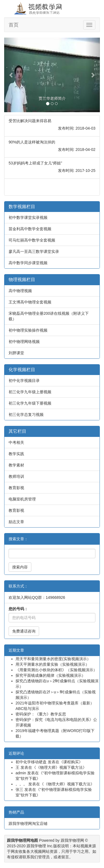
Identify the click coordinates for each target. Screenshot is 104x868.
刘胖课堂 (16, 353)
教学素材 (16, 465)
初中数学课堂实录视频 (28, 217)
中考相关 (16, 442)
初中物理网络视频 (24, 342)
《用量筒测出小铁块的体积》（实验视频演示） (56, 670)
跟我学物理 (36, 846)
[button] (11, 75)
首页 (14, 25)
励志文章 (16, 522)
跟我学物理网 (72, 840)
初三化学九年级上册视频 (30, 392)
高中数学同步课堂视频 (28, 263)
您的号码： (18, 609)
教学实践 (16, 454)
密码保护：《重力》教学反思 (41, 714)
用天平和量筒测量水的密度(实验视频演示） (53, 659)
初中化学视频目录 (24, 381)
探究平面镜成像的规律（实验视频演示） (50, 675)
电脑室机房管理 (22, 499)
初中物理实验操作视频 (28, 330)
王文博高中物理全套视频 (30, 302)
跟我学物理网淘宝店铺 (28, 824)
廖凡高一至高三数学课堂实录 (34, 251)
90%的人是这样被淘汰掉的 (32, 142)
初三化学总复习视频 (26, 415)
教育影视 (16, 488)
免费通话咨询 (24, 631)
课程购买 (71, 762)
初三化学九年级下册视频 (30, 403)
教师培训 (16, 476)
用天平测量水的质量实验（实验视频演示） (52, 664)
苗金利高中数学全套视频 (30, 229)
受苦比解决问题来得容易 (30, 121)
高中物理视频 (20, 291)
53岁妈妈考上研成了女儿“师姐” (35, 163)
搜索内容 (20, 567)
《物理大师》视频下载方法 (59, 767)
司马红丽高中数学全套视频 (32, 240)
